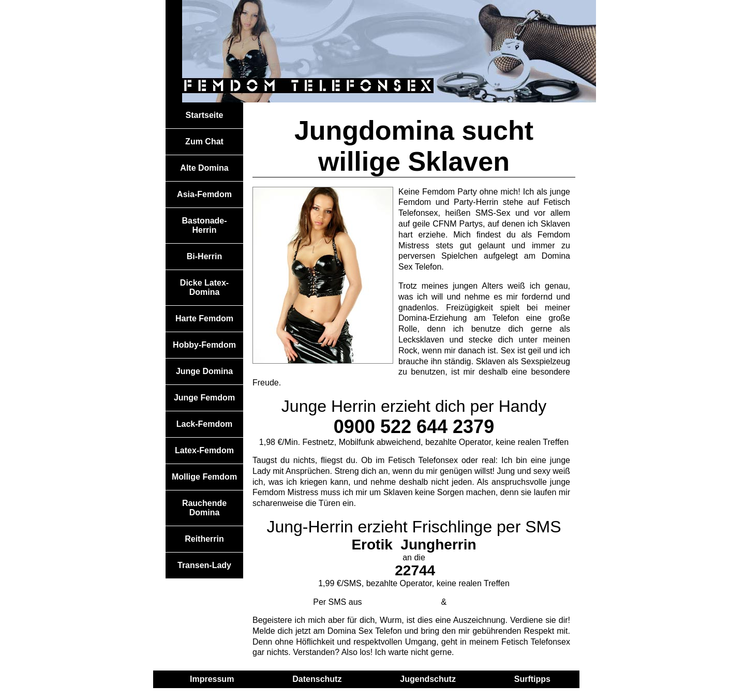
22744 (415, 570)
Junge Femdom (204, 398)
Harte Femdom (204, 318)
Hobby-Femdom (204, 345)
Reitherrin (204, 539)
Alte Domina (204, 168)
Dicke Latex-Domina (204, 287)
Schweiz (482, 602)
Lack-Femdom (204, 424)
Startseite (205, 115)
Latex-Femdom (204, 450)
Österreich (401, 602)
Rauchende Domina (204, 508)
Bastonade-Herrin (204, 225)
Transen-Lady (204, 565)
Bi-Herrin (204, 256)
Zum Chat (204, 142)
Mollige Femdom (204, 477)
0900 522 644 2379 (414, 427)
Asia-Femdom (204, 194)
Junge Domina (204, 371)
